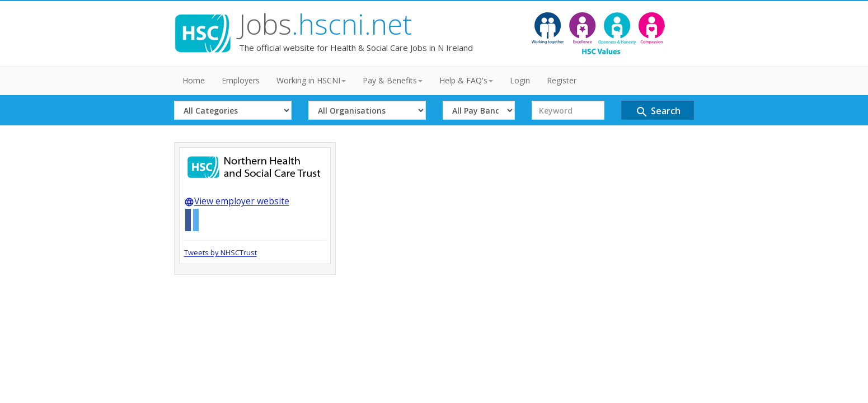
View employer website (237, 201)
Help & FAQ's (466, 80)
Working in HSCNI (311, 80)
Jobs (325, 24)
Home (194, 80)
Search (658, 112)
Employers (241, 80)
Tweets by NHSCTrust (220, 252)
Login (520, 80)
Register (562, 80)
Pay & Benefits (393, 80)
